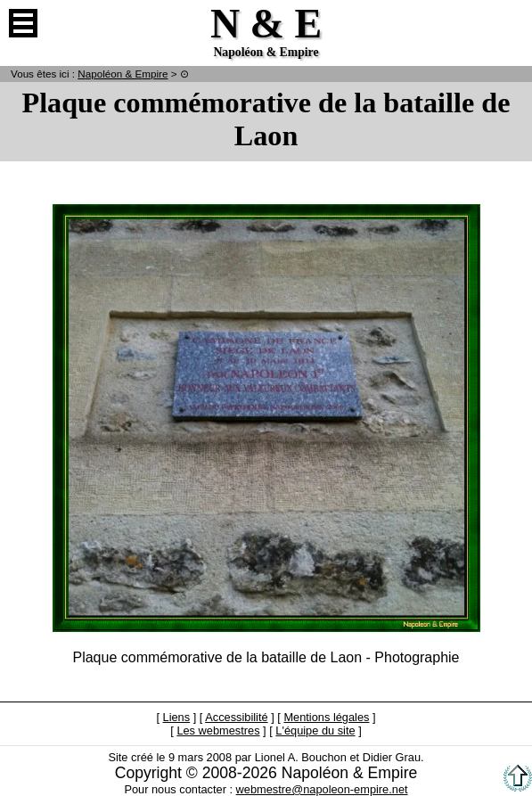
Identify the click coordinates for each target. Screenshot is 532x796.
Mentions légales (326, 717)
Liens (177, 717)
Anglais (509, 23)
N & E (123, 74)
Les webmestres (218, 730)
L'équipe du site (315, 730)
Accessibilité (236, 717)
